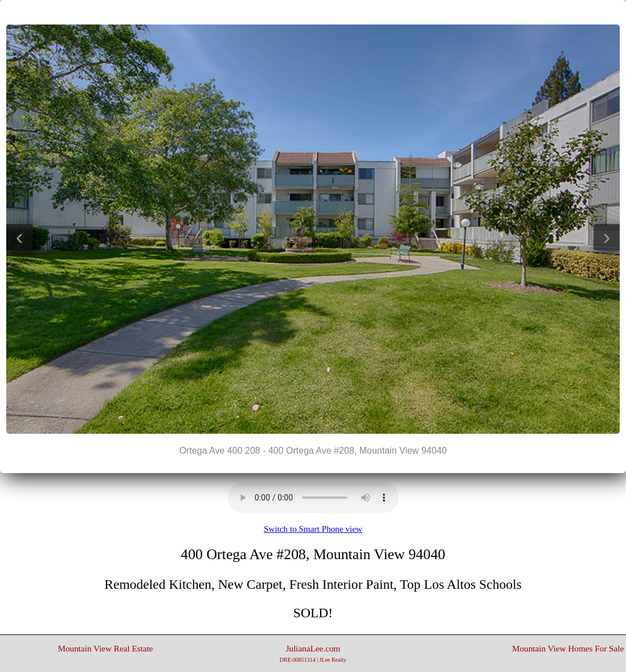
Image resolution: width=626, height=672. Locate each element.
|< (291, 12)
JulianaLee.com (313, 653)
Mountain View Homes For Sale (568, 648)
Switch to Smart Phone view (313, 529)
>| (336, 12)
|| (313, 12)
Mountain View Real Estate (106, 648)
